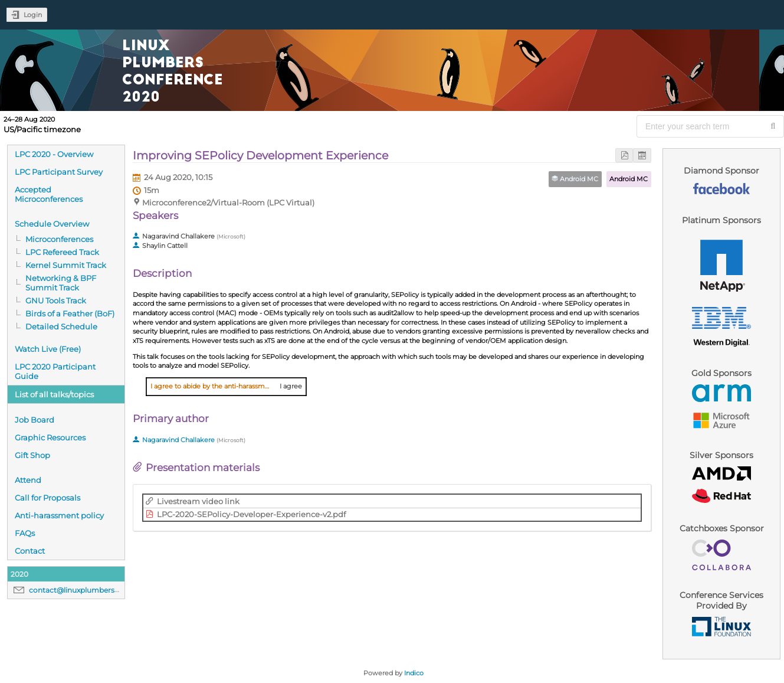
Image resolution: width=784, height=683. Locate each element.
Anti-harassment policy (59, 515)
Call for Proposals (47, 498)
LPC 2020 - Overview (54, 154)
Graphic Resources (50, 437)
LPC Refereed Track (62, 252)
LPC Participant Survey (59, 172)
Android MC (629, 179)
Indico (414, 673)
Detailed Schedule (61, 326)
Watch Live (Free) (48, 349)
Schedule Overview (52, 224)
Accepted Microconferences (49, 194)
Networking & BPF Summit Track (61, 283)
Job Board (35, 420)
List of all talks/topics (54, 394)
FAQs (25, 533)
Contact (30, 551)
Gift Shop (32, 455)
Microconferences (59, 239)
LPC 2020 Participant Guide (55, 371)
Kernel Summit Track (66, 265)
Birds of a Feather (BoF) (70, 313)
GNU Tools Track (56, 300)
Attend (28, 480)
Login (33, 15)
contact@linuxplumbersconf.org (87, 590)
